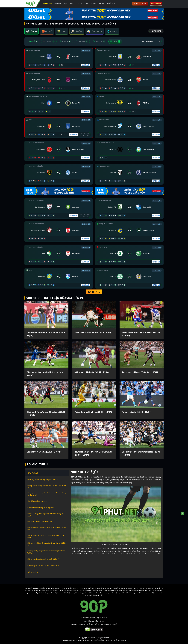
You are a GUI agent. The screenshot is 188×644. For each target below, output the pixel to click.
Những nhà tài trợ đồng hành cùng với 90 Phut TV (43, 559)
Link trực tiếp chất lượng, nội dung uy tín (41, 508)
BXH (86, 4)
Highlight (58, 4)
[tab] (32, 31)
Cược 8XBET (156, 4)
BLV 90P (65, 41)
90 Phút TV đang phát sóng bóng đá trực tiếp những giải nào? (46, 515)
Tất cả (115, 41)
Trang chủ (47, 4)
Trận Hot (49, 41)
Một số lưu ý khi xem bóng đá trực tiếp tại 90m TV (43, 566)
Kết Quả (93, 4)
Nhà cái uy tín (140, 4)
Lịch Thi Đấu (69, 4)
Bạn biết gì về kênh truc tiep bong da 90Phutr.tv (43, 480)
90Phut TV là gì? (33, 473)
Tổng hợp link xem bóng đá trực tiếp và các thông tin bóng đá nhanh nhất (47, 494)
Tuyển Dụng (111, 4)
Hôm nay (82, 41)
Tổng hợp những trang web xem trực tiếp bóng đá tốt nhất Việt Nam (46, 552)
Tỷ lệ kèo (79, 4)
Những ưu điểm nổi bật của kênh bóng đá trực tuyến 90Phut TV (47, 487)
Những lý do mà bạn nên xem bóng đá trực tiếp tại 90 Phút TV (46, 544)
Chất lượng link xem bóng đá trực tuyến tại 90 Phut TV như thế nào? (46, 536)
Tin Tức (102, 4)
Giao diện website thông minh (37, 501)
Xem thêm (94, 292)
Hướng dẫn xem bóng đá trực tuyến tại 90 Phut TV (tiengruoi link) (47, 529)
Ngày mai (99, 41)
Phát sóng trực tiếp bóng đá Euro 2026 (40, 521)
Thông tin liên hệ (33, 572)
